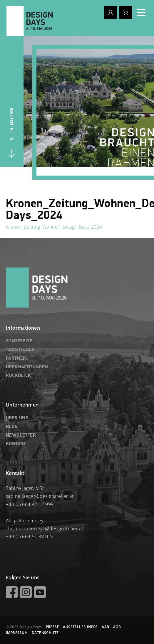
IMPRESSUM (17, 633)
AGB (117, 627)
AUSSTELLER (20, 350)
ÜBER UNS (17, 418)
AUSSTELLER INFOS (80, 627)
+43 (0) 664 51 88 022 (30, 536)
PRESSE (52, 627)
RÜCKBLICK (19, 376)
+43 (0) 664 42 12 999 (30, 504)
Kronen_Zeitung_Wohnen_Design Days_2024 (54, 227)
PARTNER (16, 359)
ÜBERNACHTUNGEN (27, 367)
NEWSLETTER (21, 435)
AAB (105, 627)
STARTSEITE (19, 341)
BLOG (12, 427)
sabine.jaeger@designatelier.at (40, 496)
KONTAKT (16, 444)
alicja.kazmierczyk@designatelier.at (45, 529)
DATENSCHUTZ (45, 633)
